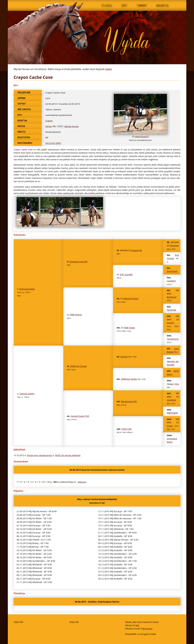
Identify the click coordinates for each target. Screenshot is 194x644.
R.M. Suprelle (126, 274)
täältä (109, 69)
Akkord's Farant (131, 299)
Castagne (171, 281)
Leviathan (171, 400)
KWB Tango (129, 328)
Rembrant (172, 297)
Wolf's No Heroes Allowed (67, 455)
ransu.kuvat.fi (142, 136)
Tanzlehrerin (173, 339)
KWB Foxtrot (76, 315)
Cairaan (124, 357)
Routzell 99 (137, 250)
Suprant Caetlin (27, 394)
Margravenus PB (129, 401)
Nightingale (172, 413)
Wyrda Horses (72, 126)
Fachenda (171, 310)
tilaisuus (82, 482)
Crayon (49, 121)
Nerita (49, 126)
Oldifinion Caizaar (79, 366)
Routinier (175, 246)
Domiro (170, 323)
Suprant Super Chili (80, 416)
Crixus (170, 426)
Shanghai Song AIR (78, 262)
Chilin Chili (127, 429)
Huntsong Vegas (27, 289)
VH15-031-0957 (53, 143)
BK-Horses (147, 629)
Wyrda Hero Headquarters (40, 455)
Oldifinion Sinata (129, 379)
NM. (137, 625)
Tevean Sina (173, 384)
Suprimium (172, 271)
